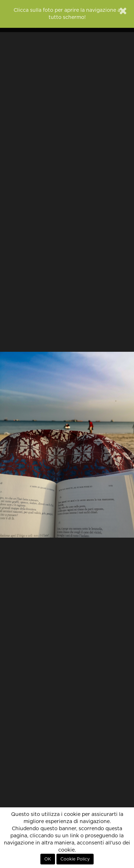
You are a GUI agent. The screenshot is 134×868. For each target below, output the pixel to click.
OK (48, 859)
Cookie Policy (75, 859)
